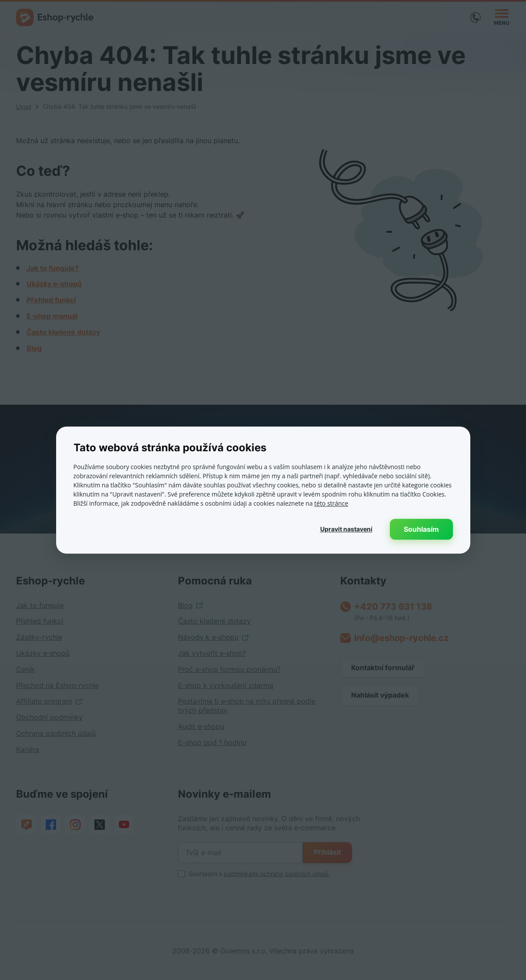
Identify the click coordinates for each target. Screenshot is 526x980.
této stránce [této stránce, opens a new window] (331, 503)
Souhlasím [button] (421, 529)
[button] (346, 529)
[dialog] (263, 490)
